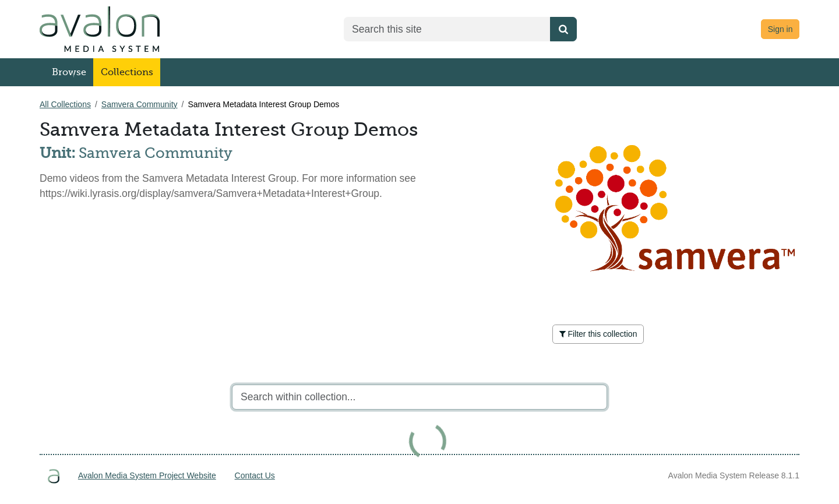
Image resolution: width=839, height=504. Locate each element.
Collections (127, 72)
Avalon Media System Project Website (147, 475)
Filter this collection (598, 334)
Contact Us (255, 475)
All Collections (65, 104)
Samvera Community (140, 104)
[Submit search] (563, 29)
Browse (69, 72)
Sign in (780, 29)
